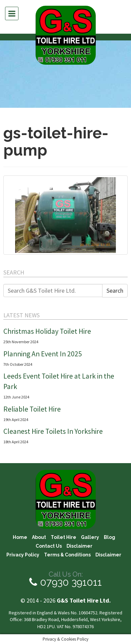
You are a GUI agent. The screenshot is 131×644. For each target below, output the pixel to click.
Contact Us (49, 546)
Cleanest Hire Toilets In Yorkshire (53, 431)
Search (115, 291)
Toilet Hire (63, 538)
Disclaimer (79, 546)
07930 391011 (65, 582)
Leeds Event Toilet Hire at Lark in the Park (59, 381)
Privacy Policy (23, 555)
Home (20, 538)
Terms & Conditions (67, 555)
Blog (110, 538)
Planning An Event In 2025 (43, 354)
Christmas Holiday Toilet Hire (47, 331)
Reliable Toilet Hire (32, 409)
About (39, 538)
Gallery (90, 538)
